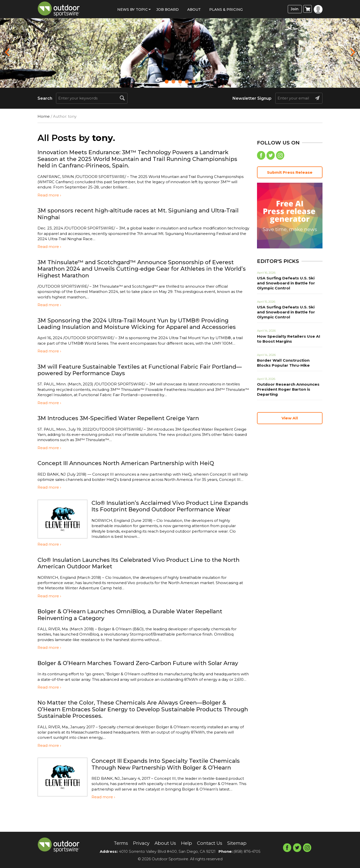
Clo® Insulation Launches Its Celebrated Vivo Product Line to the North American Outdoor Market (135, 569)
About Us (165, 843)
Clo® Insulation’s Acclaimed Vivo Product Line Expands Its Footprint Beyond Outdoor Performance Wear (162, 509)
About (194, 9)
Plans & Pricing (226, 9)
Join (294, 9)
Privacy (139, 843)
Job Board (167, 9)
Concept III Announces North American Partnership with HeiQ (132, 463)
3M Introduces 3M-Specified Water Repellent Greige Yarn (124, 418)
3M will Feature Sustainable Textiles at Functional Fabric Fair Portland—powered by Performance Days (130, 370)
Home (44, 116)
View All (290, 419)
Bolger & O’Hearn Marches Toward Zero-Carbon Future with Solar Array (137, 673)
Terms (117, 843)
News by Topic (132, 9)
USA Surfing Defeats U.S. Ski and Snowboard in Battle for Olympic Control (288, 284)
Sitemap (240, 843)
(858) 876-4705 (247, 851)
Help (187, 843)
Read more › (49, 195)
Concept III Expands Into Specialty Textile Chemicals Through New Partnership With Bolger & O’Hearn (170, 781)
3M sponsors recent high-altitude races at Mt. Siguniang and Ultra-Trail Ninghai (138, 214)
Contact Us (211, 843)
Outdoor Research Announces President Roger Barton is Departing (286, 390)
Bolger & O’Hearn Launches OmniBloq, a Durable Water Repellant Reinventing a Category (138, 621)
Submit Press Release (290, 173)
